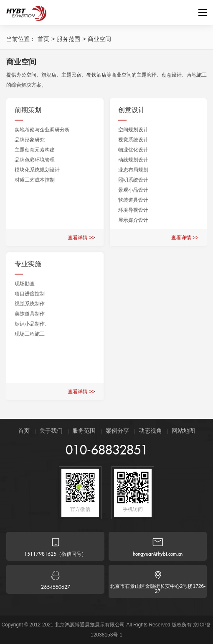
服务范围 (68, 39)
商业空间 (99, 39)
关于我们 (51, 431)
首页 (43, 39)
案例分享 (117, 431)
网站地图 (183, 431)
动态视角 (150, 431)
